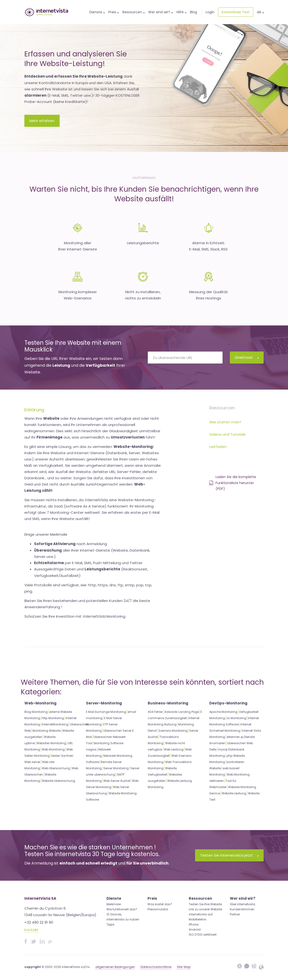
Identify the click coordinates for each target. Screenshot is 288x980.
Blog (193, 12)
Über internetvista (242, 904)
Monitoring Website (47, 731)
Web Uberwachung (56, 768)
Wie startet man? (225, 422)
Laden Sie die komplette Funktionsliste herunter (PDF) (233, 483)
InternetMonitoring (55, 724)
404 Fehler (155, 712)
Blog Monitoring (36, 712)
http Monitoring (53, 718)
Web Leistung (174, 749)
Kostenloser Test (236, 12)
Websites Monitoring (51, 743)
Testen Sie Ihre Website (205, 904)
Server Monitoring (116, 768)
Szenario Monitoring (173, 731)
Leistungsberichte (143, 243)
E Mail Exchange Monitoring (106, 712)
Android (195, 929)
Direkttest (247, 357)
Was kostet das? (160, 904)
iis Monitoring (236, 718)
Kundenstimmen (242, 909)
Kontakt (32, 930)
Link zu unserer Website (205, 909)
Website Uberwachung (58, 781)
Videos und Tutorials (228, 434)
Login (210, 12)
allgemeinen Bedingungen (115, 967)
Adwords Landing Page (182, 712)
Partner (235, 914)
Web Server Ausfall (117, 781)
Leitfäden (218, 447)
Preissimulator (158, 909)
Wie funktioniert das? (122, 909)
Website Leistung (234, 793)
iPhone (194, 924)
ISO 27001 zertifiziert (203, 935)
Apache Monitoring (223, 712)
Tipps (110, 924)
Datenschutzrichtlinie (156, 967)
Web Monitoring (53, 749)
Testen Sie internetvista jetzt (229, 855)
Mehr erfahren (42, 121)
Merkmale (114, 904)
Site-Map (184, 967)
